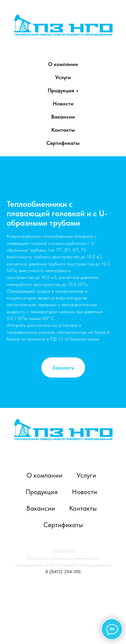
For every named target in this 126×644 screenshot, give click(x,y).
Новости (63, 104)
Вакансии (63, 117)
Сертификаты (63, 143)
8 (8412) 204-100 (63, 572)
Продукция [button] (61, 90)
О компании (63, 64)
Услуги (63, 77)
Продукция (42, 492)
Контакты (63, 130)
